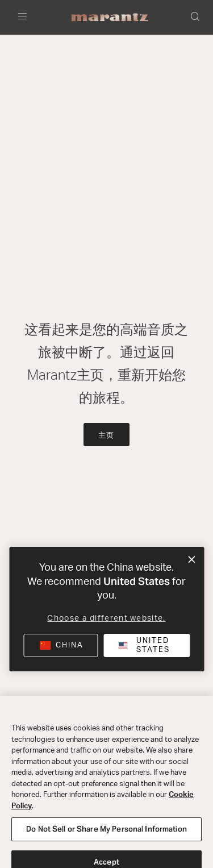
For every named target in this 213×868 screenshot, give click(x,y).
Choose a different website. (106, 618)
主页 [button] (107, 436)
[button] (196, 18)
